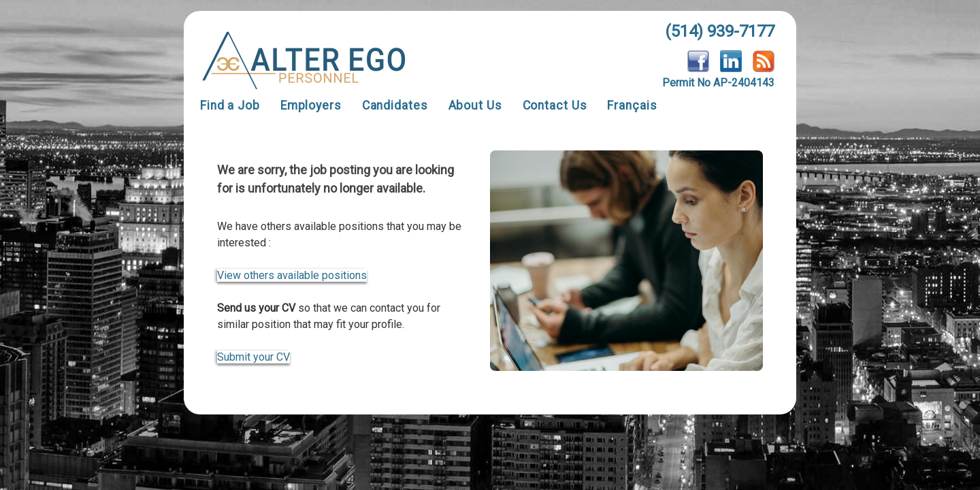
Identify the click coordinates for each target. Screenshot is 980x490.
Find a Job (230, 105)
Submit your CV (254, 357)
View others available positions (292, 275)
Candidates (395, 105)
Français (632, 105)
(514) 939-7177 (720, 31)
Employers (311, 105)
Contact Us (555, 105)
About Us (475, 105)
